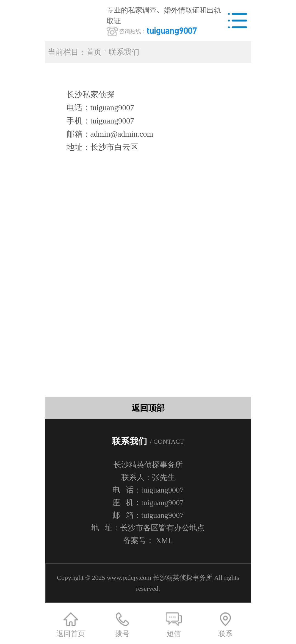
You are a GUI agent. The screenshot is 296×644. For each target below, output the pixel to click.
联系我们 (124, 52)
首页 (94, 52)
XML (164, 540)
